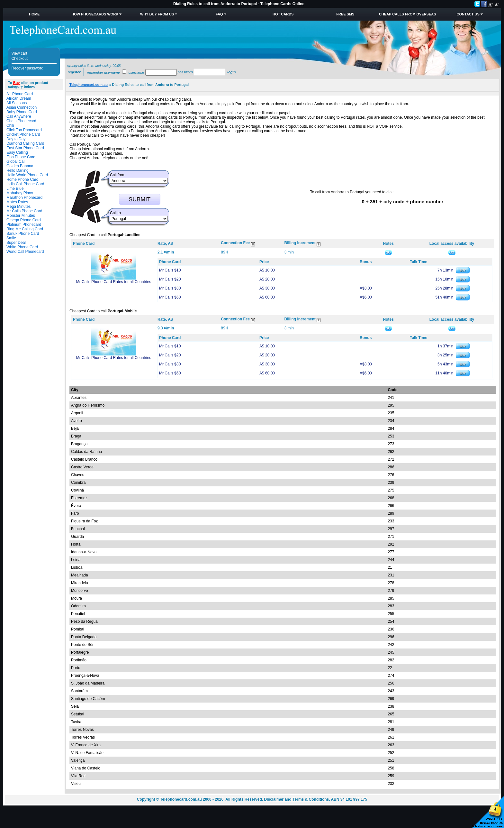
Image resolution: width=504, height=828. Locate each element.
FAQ (219, 14)
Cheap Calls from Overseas (408, 14)
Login (231, 72)
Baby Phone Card (22, 112)
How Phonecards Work (95, 14)
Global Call (16, 161)
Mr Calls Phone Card (24, 211)
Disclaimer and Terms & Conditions (296, 799)
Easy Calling (17, 152)
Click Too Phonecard (24, 130)
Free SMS (345, 14)
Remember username (104, 72)
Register (74, 72)
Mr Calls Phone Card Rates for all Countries (114, 282)
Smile (11, 238)
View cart (19, 53)
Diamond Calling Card (25, 143)
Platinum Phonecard (24, 225)
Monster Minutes (21, 216)
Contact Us (468, 14)
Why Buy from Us (157, 14)
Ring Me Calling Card (25, 229)
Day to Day (16, 139)
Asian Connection (22, 107)
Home (34, 14)
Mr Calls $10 (170, 270)
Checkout (20, 59)
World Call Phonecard (25, 252)
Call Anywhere (19, 116)
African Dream (19, 98)
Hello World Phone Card (27, 175)
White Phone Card (22, 247)
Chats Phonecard (21, 121)
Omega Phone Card (24, 220)
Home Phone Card (22, 179)
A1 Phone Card (20, 94)
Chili (10, 125)
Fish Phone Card (21, 157)
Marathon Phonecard (24, 198)
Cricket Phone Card (23, 134)
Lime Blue (15, 189)
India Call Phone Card (25, 184)
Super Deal (16, 243)
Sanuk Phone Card (23, 234)
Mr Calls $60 (170, 297)
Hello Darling (18, 170)
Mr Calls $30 (170, 288)
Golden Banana (20, 166)
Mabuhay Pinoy (20, 193)
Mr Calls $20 (170, 279)
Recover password (27, 68)
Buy (17, 83)
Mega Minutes (18, 207)
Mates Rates (17, 202)
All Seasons (17, 103)
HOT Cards (283, 14)
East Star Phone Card (25, 148)
